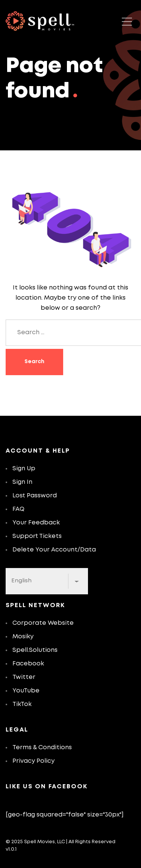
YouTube (26, 691)
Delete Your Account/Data (54, 550)
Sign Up (24, 469)
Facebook (28, 664)
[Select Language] (47, 581)
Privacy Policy (33, 761)
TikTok (22, 704)
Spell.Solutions (35, 650)
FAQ (18, 509)
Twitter (24, 677)
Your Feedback (36, 523)
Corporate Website (43, 623)
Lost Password (35, 496)
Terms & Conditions (42, 748)
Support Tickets (37, 536)
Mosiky (23, 637)
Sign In (22, 482)
